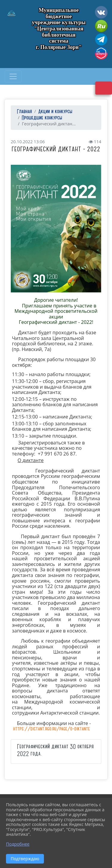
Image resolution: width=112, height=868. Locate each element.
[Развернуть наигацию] (13, 76)
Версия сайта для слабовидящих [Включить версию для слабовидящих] (104, 88)
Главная (24, 112)
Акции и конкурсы (55, 112)
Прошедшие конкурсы (42, 118)
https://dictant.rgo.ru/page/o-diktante (52, 729)
